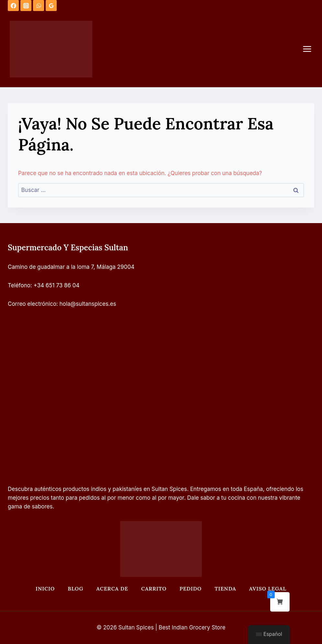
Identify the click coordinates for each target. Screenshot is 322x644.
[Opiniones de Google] (51, 6)
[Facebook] (13, 6)
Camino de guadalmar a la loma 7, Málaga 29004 (71, 267)
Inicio (45, 589)
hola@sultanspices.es (88, 304)
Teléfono (19, 285)
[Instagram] (26, 6)
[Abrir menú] (310, 49)
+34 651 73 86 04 (57, 285)
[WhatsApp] (39, 6)
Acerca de (112, 589)
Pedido (190, 589)
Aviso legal (268, 589)
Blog (75, 589)
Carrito (154, 589)
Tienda (225, 589)
